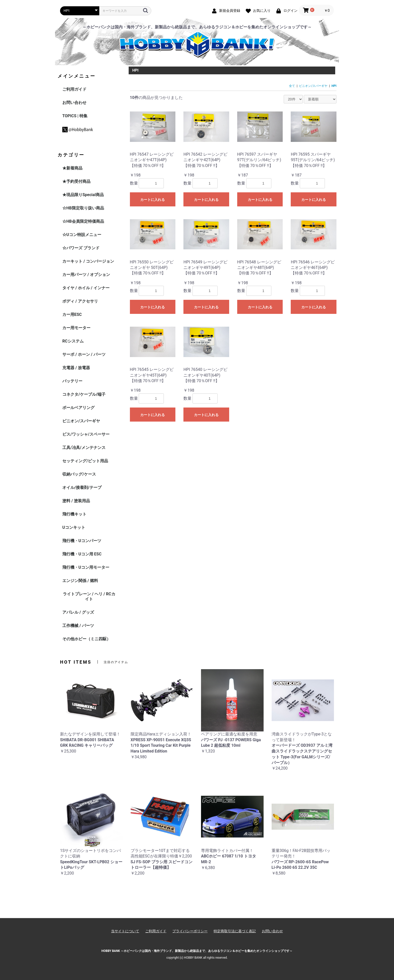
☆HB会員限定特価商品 (83, 221)
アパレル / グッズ (78, 612)
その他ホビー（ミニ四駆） (86, 639)
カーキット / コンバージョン (88, 261)
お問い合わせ (74, 103)
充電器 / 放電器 (76, 368)
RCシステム (73, 341)
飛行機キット (74, 514)
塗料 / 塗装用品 (76, 501)
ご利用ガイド (74, 89)
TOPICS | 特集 (75, 116)
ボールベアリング (78, 408)
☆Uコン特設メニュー (82, 235)
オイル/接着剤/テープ (82, 487)
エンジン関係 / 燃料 (80, 581)
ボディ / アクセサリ (80, 301)
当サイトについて (125, 931)
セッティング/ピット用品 (85, 461)
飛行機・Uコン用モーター (86, 567)
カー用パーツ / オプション (86, 275)
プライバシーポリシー (190, 931)
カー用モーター (76, 328)
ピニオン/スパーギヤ (81, 421)
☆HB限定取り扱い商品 (83, 208)
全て (292, 86)
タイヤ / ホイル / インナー (86, 288)
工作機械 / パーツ (78, 626)
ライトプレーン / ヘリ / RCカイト (89, 596)
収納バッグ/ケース (79, 474)
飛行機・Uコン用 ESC (82, 554)
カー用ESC (72, 314)
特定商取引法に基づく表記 (235, 931)
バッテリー (72, 381)
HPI (334, 86)
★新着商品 (72, 168)
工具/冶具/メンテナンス (84, 448)
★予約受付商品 (76, 181)
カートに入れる (153, 200)
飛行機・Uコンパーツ (82, 541)
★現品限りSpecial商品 (83, 195)
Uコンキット (74, 527)
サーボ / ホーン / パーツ (84, 354)
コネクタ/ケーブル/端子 (84, 394)
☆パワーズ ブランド (81, 248)
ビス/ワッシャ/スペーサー (86, 434)
